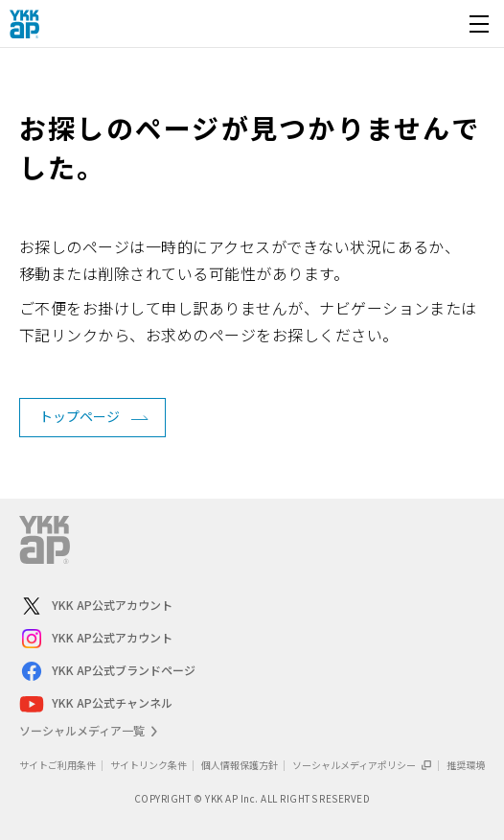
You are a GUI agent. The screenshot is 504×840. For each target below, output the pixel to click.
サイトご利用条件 (57, 765)
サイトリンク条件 (149, 765)
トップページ (80, 416)
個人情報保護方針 (240, 765)
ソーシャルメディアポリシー (362, 765)
